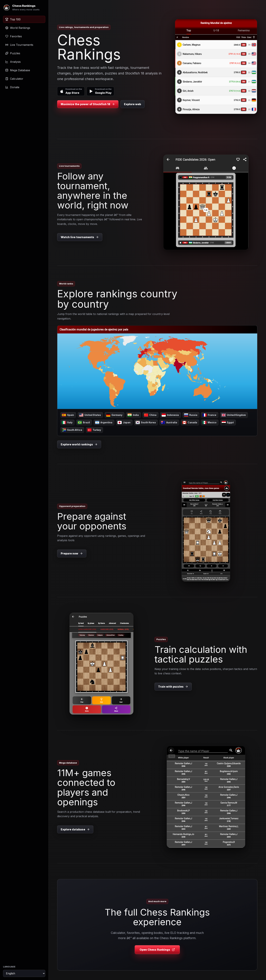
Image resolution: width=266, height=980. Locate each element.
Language (9, 967)
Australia (169, 422)
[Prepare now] (206, 531)
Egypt (228, 422)
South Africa (72, 430)
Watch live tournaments (80, 237)
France (209, 415)
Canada (190, 422)
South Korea (146, 422)
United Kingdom (234, 415)
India (133, 415)
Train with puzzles (173, 687)
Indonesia (170, 415)
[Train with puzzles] (101, 664)
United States (90, 415)
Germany (114, 415)
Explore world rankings (79, 444)
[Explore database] (206, 797)
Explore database (75, 829)
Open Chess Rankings (157, 950)
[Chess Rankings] (24, 8)
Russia (191, 415)
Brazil (84, 422)
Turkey (94, 430)
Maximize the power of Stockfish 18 (88, 104)
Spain (68, 415)
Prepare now (72, 553)
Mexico (209, 422)
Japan (124, 422)
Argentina (104, 422)
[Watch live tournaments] (206, 202)
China (150, 415)
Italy (67, 422)
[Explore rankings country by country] (157, 367)
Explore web (132, 104)
